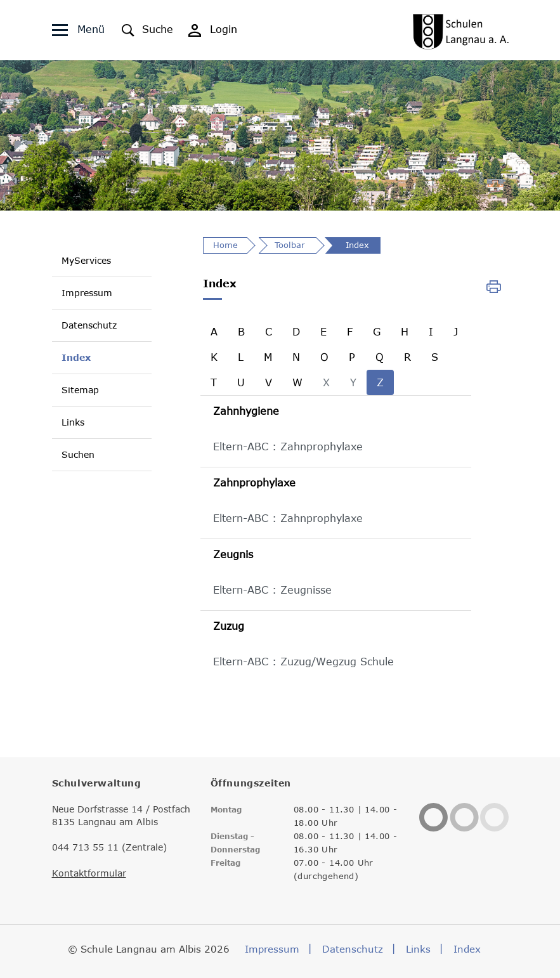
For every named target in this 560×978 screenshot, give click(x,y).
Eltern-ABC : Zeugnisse (272, 590)
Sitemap (80, 390)
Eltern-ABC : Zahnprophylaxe (288, 447)
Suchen (78, 454)
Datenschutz (89, 325)
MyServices (86, 260)
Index (76, 357)
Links (73, 422)
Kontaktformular (89, 873)
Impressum (87, 293)
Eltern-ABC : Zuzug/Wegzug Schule (303, 662)
